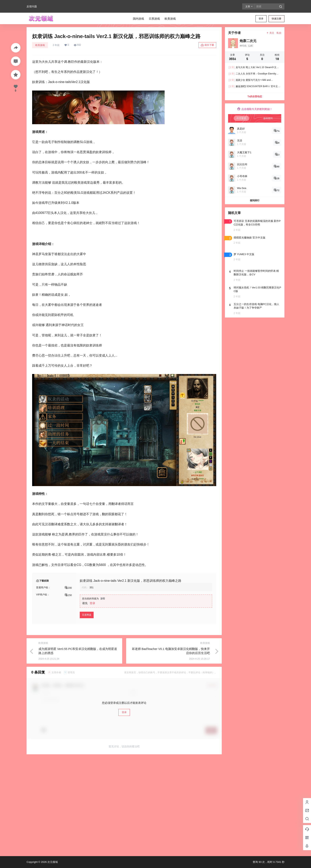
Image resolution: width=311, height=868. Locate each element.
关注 (270, 33)
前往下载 (207, 45)
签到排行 (255, 200)
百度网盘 (87, 615)
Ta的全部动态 (255, 96)
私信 (279, 33)
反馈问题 (32, 6)
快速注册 (276, 19)
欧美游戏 (40, 45)
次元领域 (52, 862)
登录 (261, 19)
